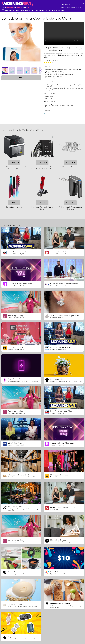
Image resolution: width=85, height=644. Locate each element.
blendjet (73, 7)
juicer (77, 7)
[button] (3, 10)
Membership (43, 10)
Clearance (34, 10)
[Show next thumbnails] (41, 71)
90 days (46, 113)
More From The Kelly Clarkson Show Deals (22, 130)
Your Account (53, 10)
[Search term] (72, 5)
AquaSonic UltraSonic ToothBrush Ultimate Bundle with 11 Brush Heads (42, 168)
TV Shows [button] (8, 10)
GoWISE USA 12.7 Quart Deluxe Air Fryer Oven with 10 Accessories (14, 168)
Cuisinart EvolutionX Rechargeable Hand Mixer (71, 208)
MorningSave (5, 14)
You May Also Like (11, 225)
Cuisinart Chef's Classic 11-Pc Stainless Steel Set (71, 168)
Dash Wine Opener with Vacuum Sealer (42, 208)
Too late (21, 78)
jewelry (69, 7)
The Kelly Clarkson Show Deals (18, 14)
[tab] (5, 71)
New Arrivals (26, 10)
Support (61, 10)
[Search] (63, 5)
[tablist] (21, 71)
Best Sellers (16, 10)
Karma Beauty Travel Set (14, 207)
